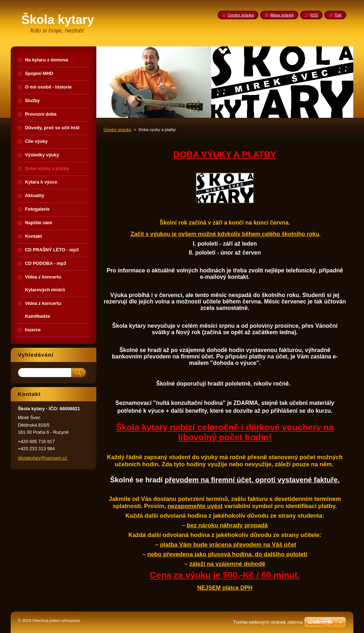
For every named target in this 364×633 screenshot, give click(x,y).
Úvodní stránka (117, 130)
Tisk (338, 15)
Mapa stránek (282, 15)
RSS (314, 15)
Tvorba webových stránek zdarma (268, 622)
